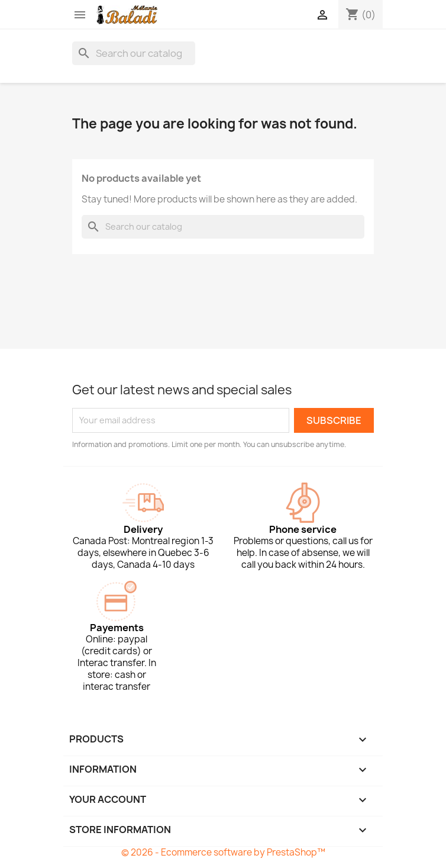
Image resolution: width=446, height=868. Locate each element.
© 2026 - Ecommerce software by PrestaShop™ (223, 852)
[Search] (134, 53)
